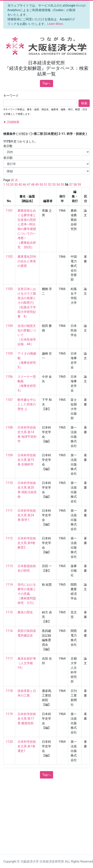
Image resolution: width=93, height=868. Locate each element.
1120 (9, 742)
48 (33, 185)
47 (29, 185)
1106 (9, 377)
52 (50, 185)
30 (16, 185)
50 (41, 185)
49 (37, 185)
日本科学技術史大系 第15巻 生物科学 (27, 460)
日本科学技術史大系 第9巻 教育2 (27, 543)
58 (75, 185)
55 (62, 185)
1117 (9, 659)
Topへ (46, 83)
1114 (9, 585)
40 (20, 185)
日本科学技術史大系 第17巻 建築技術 (27, 719)
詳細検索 (11, 122)
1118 (9, 691)
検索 (84, 103)
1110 (9, 483)
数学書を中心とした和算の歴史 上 (27, 404)
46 (24, 185)
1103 (9, 289)
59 (79, 185)
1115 (9, 612)
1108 (9, 427)
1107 (9, 400)
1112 (9, 538)
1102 (9, 257)
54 (58, 185)
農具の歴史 (25, 612)
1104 (9, 326)
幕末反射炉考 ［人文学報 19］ (27, 663)
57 (71, 185)
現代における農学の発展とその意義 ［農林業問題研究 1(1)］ (27, 594)
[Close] (81, 5)
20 (12, 185)
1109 (9, 455)
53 (54, 185)
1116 (9, 631)
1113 (9, 566)
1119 (9, 714)
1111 (9, 511)
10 (7, 185)
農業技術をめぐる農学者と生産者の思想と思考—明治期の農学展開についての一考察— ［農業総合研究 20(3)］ (27, 229)
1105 (9, 353)
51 (45, 185)
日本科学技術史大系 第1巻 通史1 (27, 746)
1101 (9, 211)
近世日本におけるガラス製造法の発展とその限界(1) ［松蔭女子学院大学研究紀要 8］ (27, 303)
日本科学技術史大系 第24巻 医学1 (27, 515)
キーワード (11, 96)
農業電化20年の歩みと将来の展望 (27, 261)
